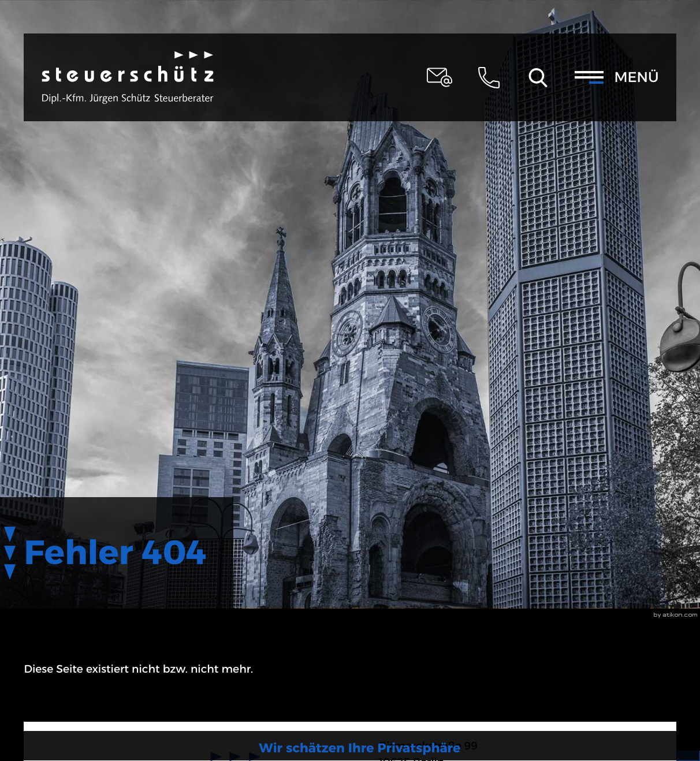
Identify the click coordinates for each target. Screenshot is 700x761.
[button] (489, 77)
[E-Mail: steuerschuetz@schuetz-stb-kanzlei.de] (440, 77)
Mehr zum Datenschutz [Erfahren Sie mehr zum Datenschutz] (602, 688)
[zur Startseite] (128, 78)
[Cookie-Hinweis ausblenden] (602, 719)
